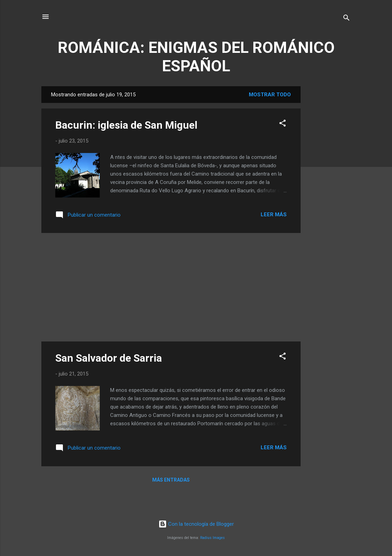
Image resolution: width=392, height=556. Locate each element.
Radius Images (213, 538)
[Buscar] (346, 19)
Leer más (274, 215)
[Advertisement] (328, 191)
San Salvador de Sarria (109, 358)
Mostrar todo (270, 95)
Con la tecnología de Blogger (196, 524)
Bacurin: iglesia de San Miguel (126, 125)
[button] (283, 124)
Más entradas (171, 480)
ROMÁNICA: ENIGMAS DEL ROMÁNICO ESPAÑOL (196, 57)
